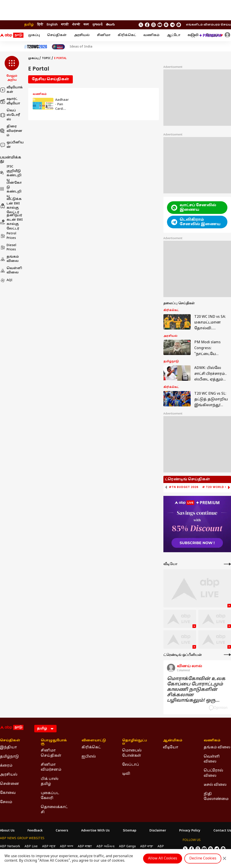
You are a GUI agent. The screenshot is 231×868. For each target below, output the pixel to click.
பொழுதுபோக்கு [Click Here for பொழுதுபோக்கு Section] (54, 742)
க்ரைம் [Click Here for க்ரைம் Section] (6, 766)
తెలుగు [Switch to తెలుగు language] (110, 25)
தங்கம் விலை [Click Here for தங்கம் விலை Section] (217, 747)
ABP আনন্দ (67, 846)
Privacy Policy (190, 831)
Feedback (35, 831)
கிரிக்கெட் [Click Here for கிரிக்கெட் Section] (91, 747)
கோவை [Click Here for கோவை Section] (8, 793)
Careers (62, 831)
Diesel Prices (8, 248)
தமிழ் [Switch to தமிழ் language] (29, 25)
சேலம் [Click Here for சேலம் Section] (6, 802)
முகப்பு (34, 35)
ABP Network (10, 846)
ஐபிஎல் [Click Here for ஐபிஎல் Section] (89, 757)
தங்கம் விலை (9, 259)
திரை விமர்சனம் (11, 131)
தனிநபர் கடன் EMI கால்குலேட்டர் (11, 222)
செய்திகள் (57, 35)
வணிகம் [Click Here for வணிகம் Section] (212, 741)
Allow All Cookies (163, 859)
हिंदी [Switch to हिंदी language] (40, 25)
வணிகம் (151, 35)
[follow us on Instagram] (166, 25)
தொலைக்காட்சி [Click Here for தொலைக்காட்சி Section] (54, 810)
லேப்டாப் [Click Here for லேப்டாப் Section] (131, 765)
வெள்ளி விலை (11, 271)
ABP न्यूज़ (49, 846)
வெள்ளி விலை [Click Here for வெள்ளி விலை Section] (212, 759)
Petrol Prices (8, 236)
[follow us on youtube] (160, 25)
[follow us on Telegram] (172, 25)
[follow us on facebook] (147, 25)
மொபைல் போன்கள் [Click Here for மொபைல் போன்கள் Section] (132, 753)
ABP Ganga (127, 846)
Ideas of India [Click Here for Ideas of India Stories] (81, 47)
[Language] (45, 729)
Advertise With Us (95, 831)
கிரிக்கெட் (127, 35)
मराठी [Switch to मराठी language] (65, 25)
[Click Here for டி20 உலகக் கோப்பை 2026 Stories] (36, 47)
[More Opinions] (227, 655)
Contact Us (222, 831)
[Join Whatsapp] (179, 25)
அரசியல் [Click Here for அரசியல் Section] (9, 775)
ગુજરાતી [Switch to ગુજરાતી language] (97, 25)
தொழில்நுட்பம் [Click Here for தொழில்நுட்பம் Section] (135, 742)
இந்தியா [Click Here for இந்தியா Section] (8, 747)
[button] (12, 69)
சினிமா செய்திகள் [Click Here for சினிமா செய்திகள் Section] (51, 753)
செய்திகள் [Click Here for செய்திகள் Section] (10, 741)
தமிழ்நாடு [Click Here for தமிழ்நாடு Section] (9, 757)
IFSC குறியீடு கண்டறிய (11, 173)
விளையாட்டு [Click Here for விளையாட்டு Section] (94, 741)
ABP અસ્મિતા (105, 846)
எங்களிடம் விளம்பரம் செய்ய (208, 25)
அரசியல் (82, 35)
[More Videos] (227, 564)
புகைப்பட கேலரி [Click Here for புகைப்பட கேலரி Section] (50, 796)
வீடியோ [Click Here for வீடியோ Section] (171, 747)
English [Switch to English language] (52, 25)
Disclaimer (158, 831)
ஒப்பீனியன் (12, 145)
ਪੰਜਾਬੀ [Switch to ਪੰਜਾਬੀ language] (76, 25)
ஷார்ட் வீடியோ (10, 101)
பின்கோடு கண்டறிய (11, 190)
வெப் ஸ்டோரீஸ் (10, 115)
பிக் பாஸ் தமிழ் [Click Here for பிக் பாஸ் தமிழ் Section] (50, 781)
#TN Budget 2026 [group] (184, 487)
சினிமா (104, 35)
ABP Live (31, 846)
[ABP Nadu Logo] (12, 35)
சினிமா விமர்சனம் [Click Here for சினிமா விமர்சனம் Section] (51, 767)
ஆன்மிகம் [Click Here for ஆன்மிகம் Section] (173, 741)
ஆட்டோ (174, 35)
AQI (6, 280)
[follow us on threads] (153, 25)
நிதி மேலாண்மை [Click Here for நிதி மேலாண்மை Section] (216, 797)
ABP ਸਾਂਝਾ (147, 846)
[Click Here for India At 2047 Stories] (58, 47)
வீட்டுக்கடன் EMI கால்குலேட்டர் (11, 206)
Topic (46, 58)
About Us (7, 831)
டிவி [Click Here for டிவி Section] (126, 774)
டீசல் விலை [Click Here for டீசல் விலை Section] (215, 785)
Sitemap (130, 831)
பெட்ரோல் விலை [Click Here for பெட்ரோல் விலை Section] (213, 773)
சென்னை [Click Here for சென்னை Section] (10, 784)
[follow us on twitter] (141, 25)
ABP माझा (85, 846)
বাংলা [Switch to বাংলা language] (86, 25)
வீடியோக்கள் (11, 90)
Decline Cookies (203, 859)
